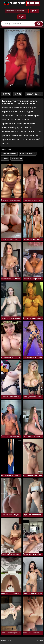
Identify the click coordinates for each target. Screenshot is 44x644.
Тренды (34, 11)
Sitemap (40, 641)
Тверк (5, 159)
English (22, 17)
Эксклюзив (17, 159)
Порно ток (6, 641)
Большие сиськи (28, 154)
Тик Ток (22, 3)
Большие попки (9, 154)
